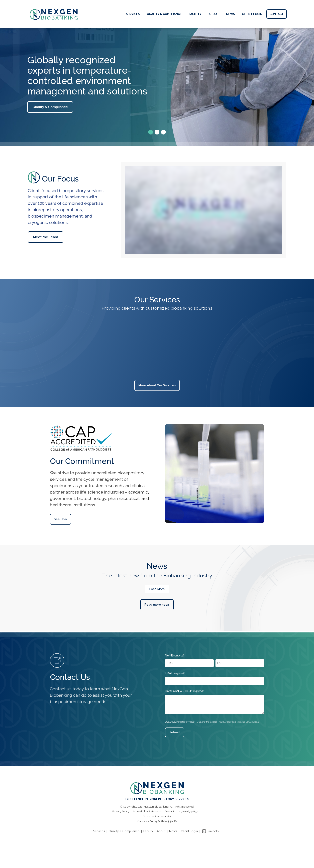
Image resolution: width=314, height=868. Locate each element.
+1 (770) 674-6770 (189, 811)
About (161, 831)
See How (60, 519)
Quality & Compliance (124, 831)
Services (99, 831)
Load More (157, 589)
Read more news (157, 605)
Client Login (189, 831)
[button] (151, 132)
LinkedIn (213, 831)
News (173, 831)
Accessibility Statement (147, 811)
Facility (148, 831)
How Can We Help (184, 691)
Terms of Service (245, 722)
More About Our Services (157, 385)
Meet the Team (46, 237)
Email (175, 673)
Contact (169, 811)
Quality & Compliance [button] (50, 107)
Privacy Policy (224, 722)
